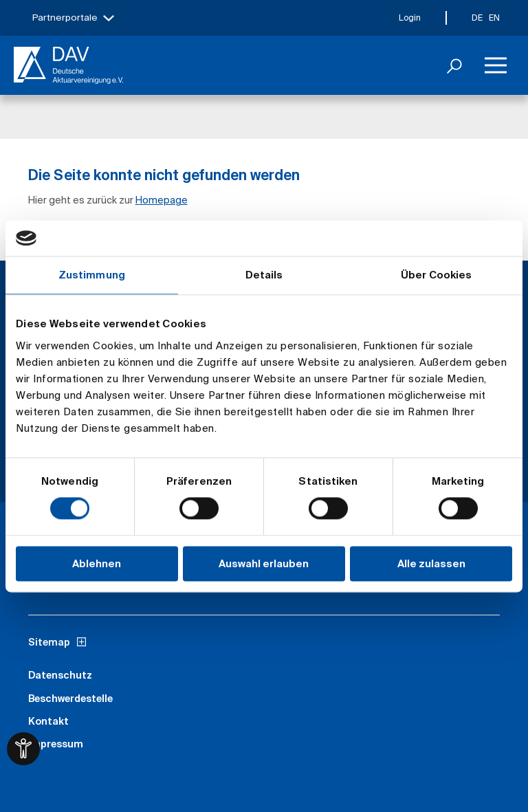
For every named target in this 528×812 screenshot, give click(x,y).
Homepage (162, 200)
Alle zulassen (431, 563)
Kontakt (48, 721)
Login (410, 18)
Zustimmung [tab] (92, 275)
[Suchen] (454, 65)
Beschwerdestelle (70, 699)
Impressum (56, 744)
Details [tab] (264, 275)
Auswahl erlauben (264, 563)
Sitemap (49, 642)
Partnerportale (65, 18)
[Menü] (496, 65)
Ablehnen (97, 563)
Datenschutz (60, 675)
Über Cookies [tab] (436, 275)
